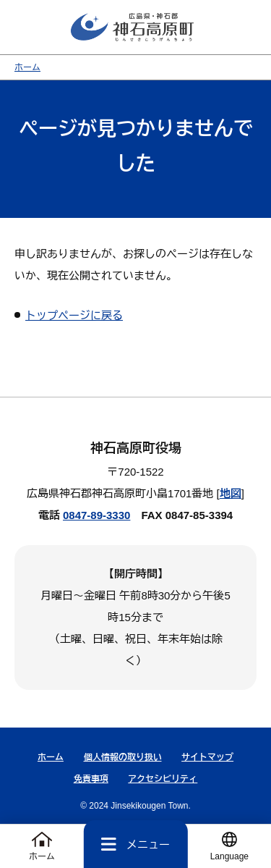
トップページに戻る (74, 315)
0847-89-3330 (96, 515)
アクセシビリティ (163, 779)
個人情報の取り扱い (123, 757)
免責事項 (91, 779)
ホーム (27, 67)
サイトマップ (207, 757)
